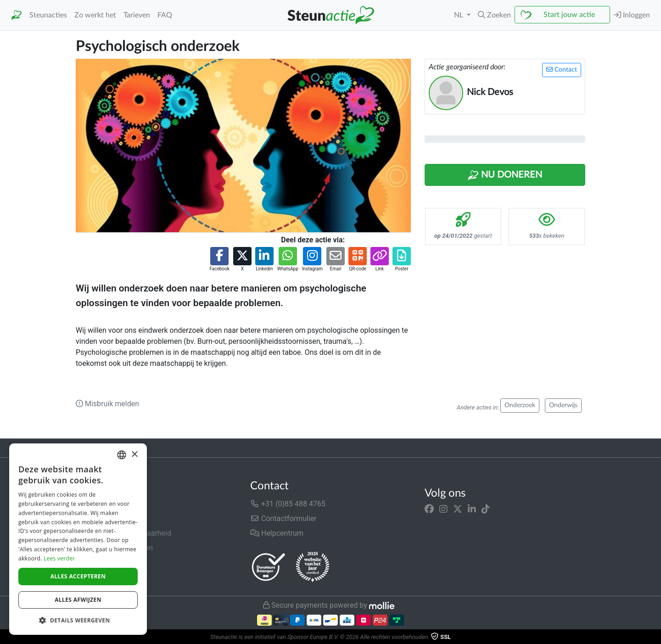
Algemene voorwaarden (114, 548)
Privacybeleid (97, 563)
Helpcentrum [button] (277, 533)
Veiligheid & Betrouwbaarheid (123, 533)
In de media (95, 518)
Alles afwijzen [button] (78, 600)
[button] (494, 15)
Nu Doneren (505, 175)
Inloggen (632, 15)
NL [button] (459, 15)
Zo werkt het (95, 15)
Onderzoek (520, 405)
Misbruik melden (107, 404)
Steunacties (48, 15)
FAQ (165, 15)
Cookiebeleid (97, 577)
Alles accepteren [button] (78, 576)
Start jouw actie (569, 15)
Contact (562, 70)
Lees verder (59, 558)
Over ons (90, 504)
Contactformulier (283, 518)
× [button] (134, 455)
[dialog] (78, 539)
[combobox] (122, 455)
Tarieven (137, 15)
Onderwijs (563, 405)
